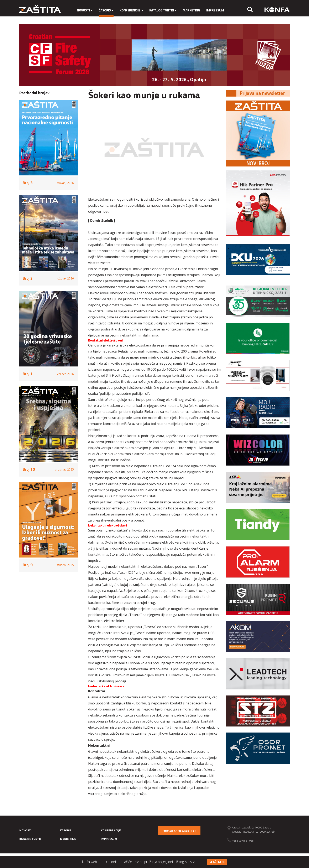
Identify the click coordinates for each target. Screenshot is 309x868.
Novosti (85, 10)
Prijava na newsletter (179, 830)
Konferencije (131, 10)
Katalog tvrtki (163, 10)
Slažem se (217, 862)
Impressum (215, 10)
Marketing (191, 10)
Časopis (106, 10)
